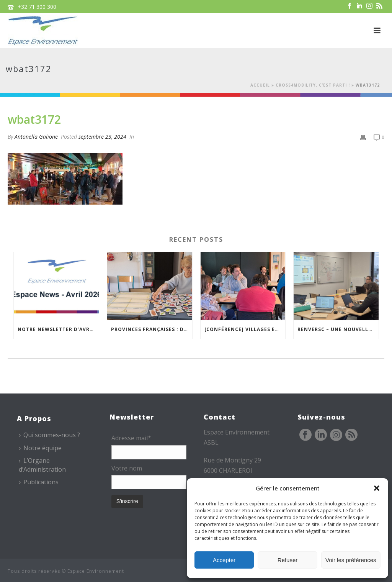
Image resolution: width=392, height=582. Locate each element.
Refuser (288, 560)
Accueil (260, 85)
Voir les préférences (351, 560)
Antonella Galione (36, 137)
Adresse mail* (131, 438)
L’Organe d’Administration (42, 465)
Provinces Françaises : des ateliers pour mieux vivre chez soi (152, 329)
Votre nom (127, 468)
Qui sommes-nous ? (49, 435)
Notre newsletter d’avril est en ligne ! (58, 329)
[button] (377, 488)
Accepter (224, 560)
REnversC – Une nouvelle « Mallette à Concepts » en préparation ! (338, 329)
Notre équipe (40, 448)
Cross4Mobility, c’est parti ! (313, 85)
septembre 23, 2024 (102, 137)
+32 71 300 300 (37, 7)
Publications (39, 482)
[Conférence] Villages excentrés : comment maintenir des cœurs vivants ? (245, 329)
